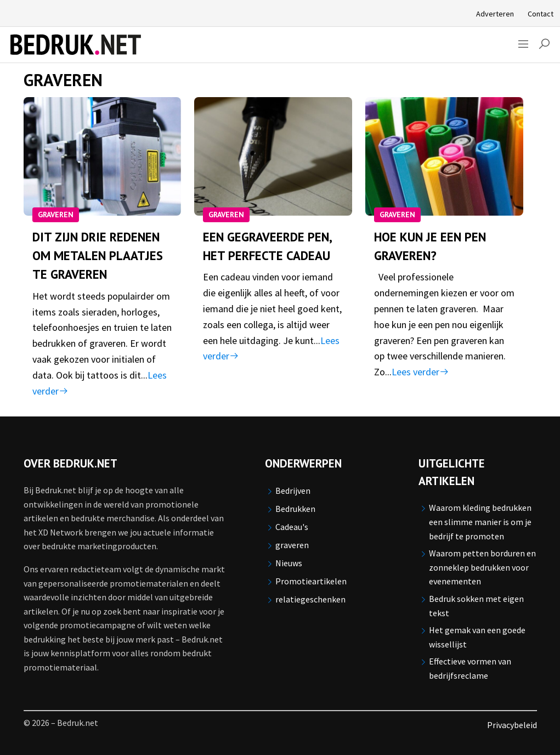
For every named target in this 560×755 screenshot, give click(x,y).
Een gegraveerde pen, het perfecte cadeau (267, 246)
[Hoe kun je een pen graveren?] (444, 156)
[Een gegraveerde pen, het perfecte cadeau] (273, 156)
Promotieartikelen (311, 581)
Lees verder (420, 372)
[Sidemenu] (523, 45)
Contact (541, 14)
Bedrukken (295, 509)
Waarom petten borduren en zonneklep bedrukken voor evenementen (482, 567)
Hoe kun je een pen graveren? (430, 246)
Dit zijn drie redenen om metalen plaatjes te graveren (98, 256)
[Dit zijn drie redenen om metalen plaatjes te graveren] (103, 156)
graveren (56, 215)
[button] (544, 45)
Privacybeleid (512, 725)
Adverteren (495, 14)
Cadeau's (292, 527)
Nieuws (289, 563)
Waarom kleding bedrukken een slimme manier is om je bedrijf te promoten (480, 522)
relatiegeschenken (310, 599)
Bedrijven (293, 491)
